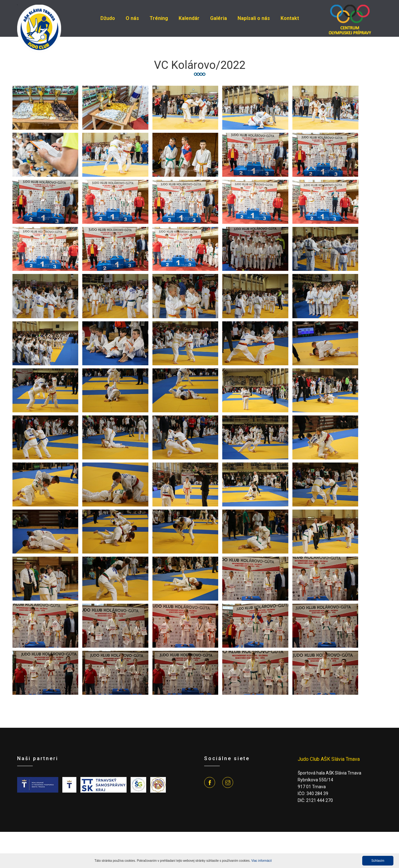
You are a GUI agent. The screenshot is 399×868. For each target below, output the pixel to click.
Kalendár (189, 18)
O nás (132, 18)
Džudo (108, 18)
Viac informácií (261, 861)
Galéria (219, 18)
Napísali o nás (254, 18)
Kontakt (290, 18)
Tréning (159, 18)
